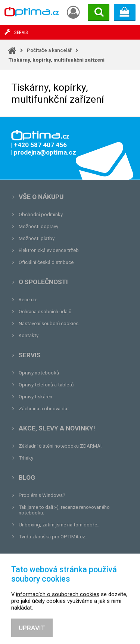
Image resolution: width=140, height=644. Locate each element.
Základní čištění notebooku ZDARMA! (60, 446)
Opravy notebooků (39, 373)
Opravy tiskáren (35, 397)
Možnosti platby (37, 238)
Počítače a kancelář (49, 50)
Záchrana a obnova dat (44, 409)
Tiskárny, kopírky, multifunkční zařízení (56, 60)
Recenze (28, 300)
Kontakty (29, 335)
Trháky (26, 458)
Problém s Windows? (42, 495)
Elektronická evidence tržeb (49, 250)
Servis (30, 355)
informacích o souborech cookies (58, 615)
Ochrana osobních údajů (45, 312)
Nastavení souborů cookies (49, 323)
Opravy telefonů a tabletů (46, 385)
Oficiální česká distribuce (46, 262)
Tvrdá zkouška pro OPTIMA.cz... (54, 537)
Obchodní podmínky (41, 214)
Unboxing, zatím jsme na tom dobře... (60, 525)
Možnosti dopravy (38, 226)
